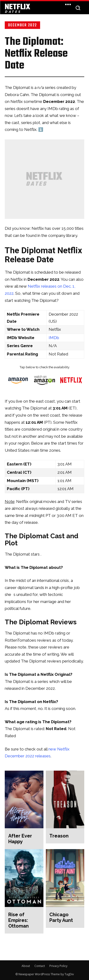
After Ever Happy (20, 839)
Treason (59, 836)
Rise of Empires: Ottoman (19, 920)
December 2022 (22, 25)
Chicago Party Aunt (61, 917)
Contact (40, 966)
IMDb (54, 338)
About (26, 966)
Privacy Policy (58, 966)
